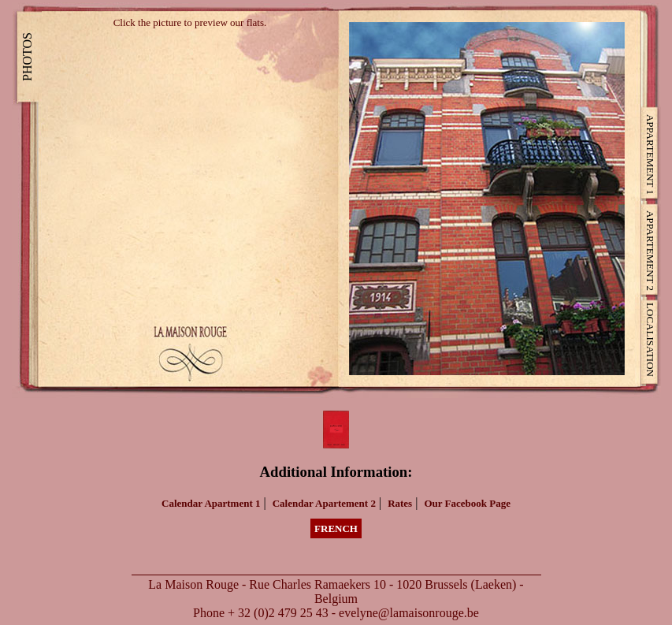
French (336, 528)
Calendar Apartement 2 (324, 503)
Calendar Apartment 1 (211, 503)
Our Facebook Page (467, 503)
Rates (400, 503)
